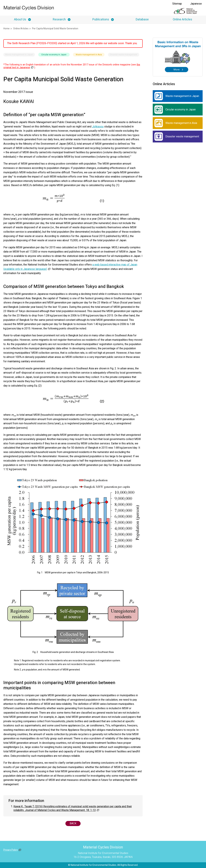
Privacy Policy (11, 850)
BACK (73, 823)
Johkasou (98, 127)
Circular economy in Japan (175, 110)
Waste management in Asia (176, 123)
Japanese (196, 4)
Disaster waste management (177, 137)
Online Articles (182, 20)
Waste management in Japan (177, 96)
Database (142, 20)
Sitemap (177, 4)
